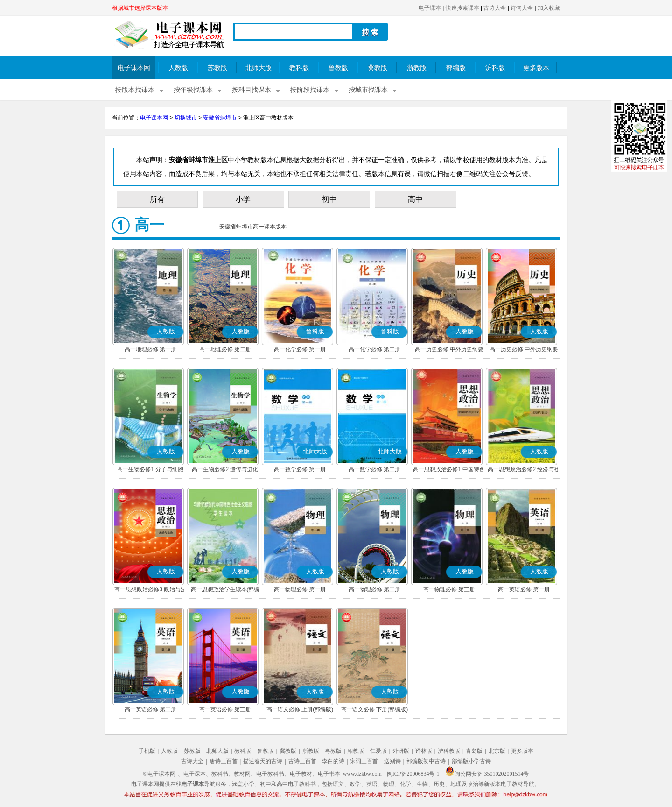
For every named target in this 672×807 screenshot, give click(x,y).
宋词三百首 (364, 761)
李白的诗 (333, 761)
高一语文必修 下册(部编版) (374, 709)
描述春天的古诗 (263, 761)
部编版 (456, 68)
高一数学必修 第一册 (300, 469)
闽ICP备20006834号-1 (413, 774)
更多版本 (536, 68)
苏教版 (217, 68)
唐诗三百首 (224, 761)
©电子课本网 (159, 774)
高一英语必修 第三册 (225, 709)
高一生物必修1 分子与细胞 (150, 469)
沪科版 (495, 68)
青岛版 (474, 751)
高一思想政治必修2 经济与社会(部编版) (524, 470)
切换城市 (186, 118)
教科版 (299, 68)
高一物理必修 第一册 (300, 589)
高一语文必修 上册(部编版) (300, 709)
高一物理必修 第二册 (374, 589)
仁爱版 (378, 751)
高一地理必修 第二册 (225, 349)
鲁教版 (338, 68)
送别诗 (392, 761)
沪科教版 (449, 751)
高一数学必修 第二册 (374, 469)
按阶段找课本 (310, 90)
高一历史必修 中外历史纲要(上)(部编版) (449, 350)
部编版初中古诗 (426, 761)
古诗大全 (495, 8)
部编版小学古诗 (471, 761)
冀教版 (378, 68)
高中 (415, 199)
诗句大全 (522, 8)
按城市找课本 (368, 90)
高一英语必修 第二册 (150, 709)
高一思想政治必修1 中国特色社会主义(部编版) (449, 470)
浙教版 (417, 68)
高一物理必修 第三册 (449, 589)
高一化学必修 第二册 (374, 349)
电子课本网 (134, 68)
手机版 (147, 751)
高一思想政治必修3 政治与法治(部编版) (150, 590)
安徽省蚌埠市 (220, 118)
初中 (329, 199)
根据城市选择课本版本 (140, 8)
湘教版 (356, 751)
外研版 (401, 751)
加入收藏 (549, 8)
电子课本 (430, 8)
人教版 (178, 68)
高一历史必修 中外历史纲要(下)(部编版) (524, 350)
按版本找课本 (135, 90)
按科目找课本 (252, 90)
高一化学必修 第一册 (300, 349)
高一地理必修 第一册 (150, 349)
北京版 (497, 751)
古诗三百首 (302, 761)
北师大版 (259, 68)
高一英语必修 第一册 (524, 589)
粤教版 (333, 751)
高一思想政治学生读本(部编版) (225, 590)
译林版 (424, 751)
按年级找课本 (193, 90)
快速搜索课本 (462, 8)
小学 (243, 199)
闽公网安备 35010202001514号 (487, 774)
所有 (157, 199)
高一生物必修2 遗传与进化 (225, 469)
